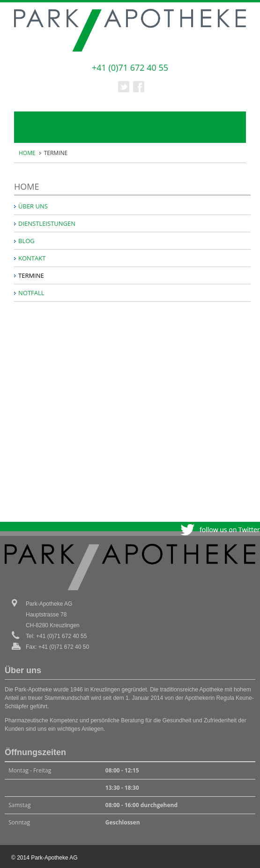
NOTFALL (31, 293)
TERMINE (31, 275)
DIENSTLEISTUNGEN (47, 223)
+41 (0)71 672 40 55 (130, 67)
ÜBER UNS (33, 206)
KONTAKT (32, 258)
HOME (27, 153)
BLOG (26, 241)
